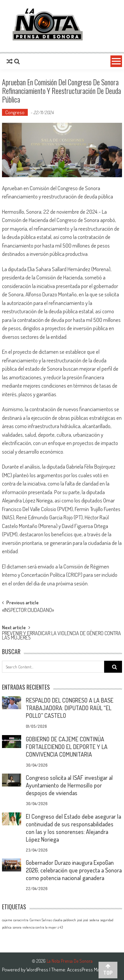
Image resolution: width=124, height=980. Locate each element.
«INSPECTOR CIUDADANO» (28, 611)
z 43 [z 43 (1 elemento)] (60, 927)
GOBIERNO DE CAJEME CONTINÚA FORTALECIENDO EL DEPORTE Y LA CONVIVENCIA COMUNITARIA (67, 747)
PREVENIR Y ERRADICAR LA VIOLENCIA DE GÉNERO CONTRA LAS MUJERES (62, 636)
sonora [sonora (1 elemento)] (17, 927)
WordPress (38, 970)
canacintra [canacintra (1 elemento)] (21, 920)
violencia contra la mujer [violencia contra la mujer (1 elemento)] (40, 927)
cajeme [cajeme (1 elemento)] (7, 920)
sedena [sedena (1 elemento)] (94, 920)
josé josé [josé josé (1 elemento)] (83, 920)
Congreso (15, 112)
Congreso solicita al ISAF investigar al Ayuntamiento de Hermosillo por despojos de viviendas (69, 785)
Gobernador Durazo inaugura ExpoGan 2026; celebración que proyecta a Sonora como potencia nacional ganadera (74, 870)
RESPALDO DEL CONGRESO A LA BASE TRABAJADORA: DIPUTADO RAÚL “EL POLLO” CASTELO (70, 708)
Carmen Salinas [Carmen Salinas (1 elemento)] (41, 920)
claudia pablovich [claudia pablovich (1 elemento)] (64, 920)
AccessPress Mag (84, 970)
